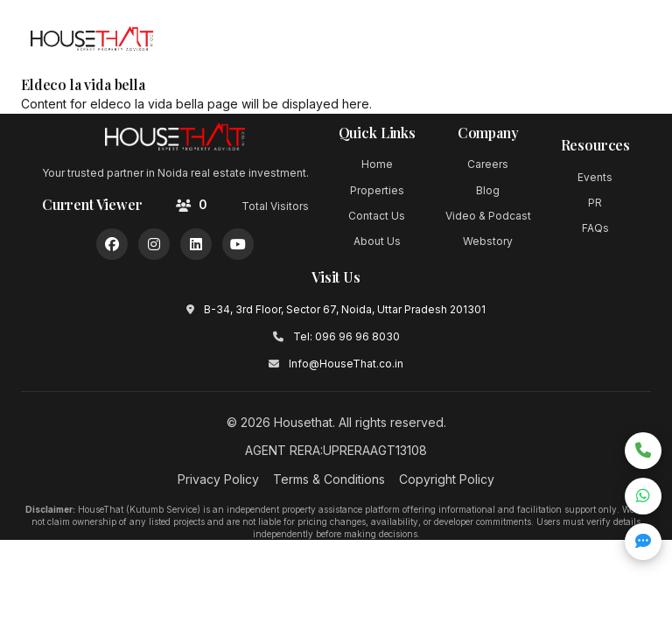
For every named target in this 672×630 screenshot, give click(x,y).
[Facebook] (112, 244)
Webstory (488, 241)
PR (595, 203)
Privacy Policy (218, 479)
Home (377, 164)
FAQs (595, 228)
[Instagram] (154, 244)
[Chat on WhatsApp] (643, 496)
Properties (377, 190)
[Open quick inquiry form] (643, 542)
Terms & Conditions (329, 479)
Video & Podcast (488, 216)
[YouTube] (238, 244)
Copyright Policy (447, 479)
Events (595, 177)
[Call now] (643, 451)
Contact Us (377, 216)
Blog (488, 190)
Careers (488, 164)
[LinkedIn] (196, 244)
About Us (377, 241)
